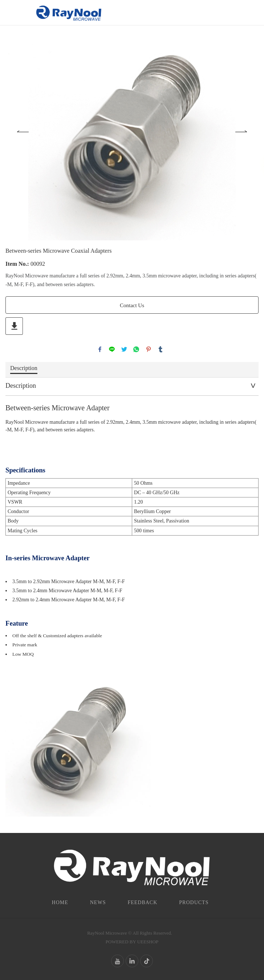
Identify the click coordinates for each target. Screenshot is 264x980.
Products (194, 902)
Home (60, 902)
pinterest (149, 349)
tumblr (161, 349)
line (112, 349)
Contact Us (132, 305)
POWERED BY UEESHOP (132, 942)
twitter (124, 349)
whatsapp (136, 349)
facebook (100, 349)
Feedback (142, 902)
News (98, 902)
